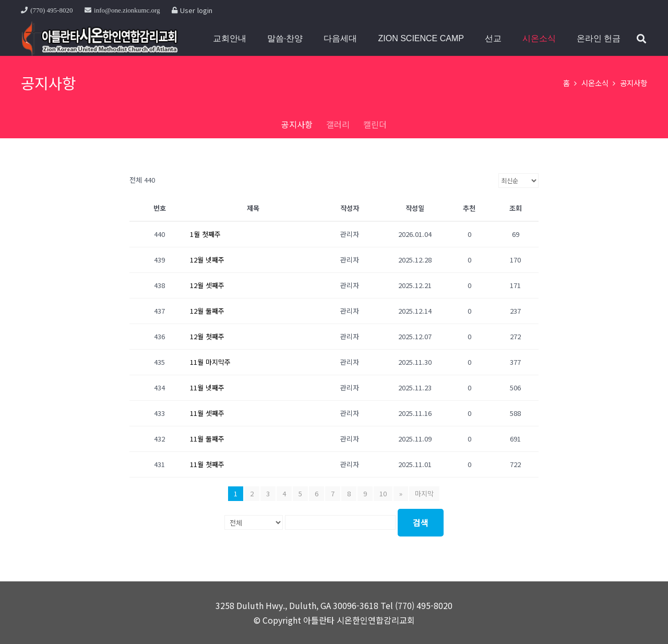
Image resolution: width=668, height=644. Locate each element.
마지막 (424, 493)
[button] (641, 39)
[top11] (99, 39)
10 (383, 493)
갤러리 (338, 124)
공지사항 (297, 124)
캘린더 (375, 124)
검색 (421, 522)
